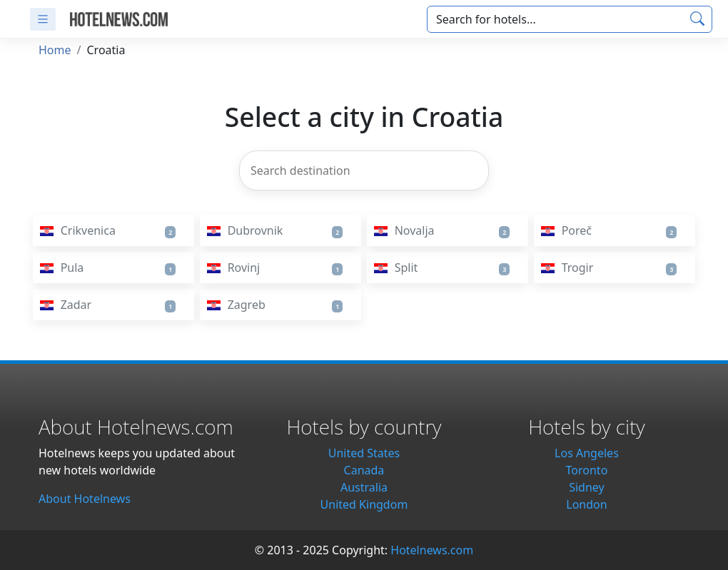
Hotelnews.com (432, 550)
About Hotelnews (85, 499)
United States (364, 453)
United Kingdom (364, 504)
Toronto (587, 470)
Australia (364, 487)
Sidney (587, 487)
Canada (364, 470)
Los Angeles (587, 453)
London (586, 504)
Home (55, 50)
